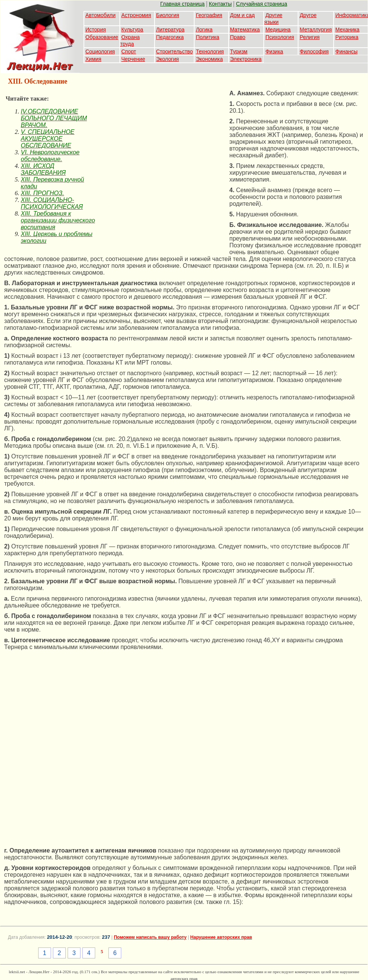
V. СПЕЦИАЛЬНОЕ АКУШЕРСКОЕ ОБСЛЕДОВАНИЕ (48, 139)
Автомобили (101, 15)
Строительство (174, 51)
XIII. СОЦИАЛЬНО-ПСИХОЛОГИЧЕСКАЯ (52, 203)
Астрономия (136, 15)
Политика (207, 37)
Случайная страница (261, 4)
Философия (314, 51)
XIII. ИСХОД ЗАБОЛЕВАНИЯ (43, 169)
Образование (102, 37)
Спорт (129, 51)
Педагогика (170, 37)
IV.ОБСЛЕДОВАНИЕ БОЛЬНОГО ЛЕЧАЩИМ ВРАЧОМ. (54, 118)
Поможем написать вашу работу (150, 937)
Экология (167, 59)
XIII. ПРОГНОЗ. (43, 193)
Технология (210, 51)
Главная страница (182, 4)
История (96, 30)
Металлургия (316, 30)
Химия (93, 59)
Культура (132, 30)
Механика (347, 30)
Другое (308, 15)
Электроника (246, 59)
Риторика (347, 37)
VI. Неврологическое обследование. (50, 156)
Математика (245, 30)
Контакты (220, 4)
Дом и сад (243, 15)
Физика (274, 51)
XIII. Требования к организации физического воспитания (58, 220)
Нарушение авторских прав (221, 937)
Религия (310, 37)
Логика (204, 30)
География (209, 15)
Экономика (209, 59)
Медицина (278, 30)
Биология (168, 15)
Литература (170, 30)
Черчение (133, 59)
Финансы (346, 51)
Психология (280, 37)
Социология (100, 51)
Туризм (239, 51)
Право (238, 37)
